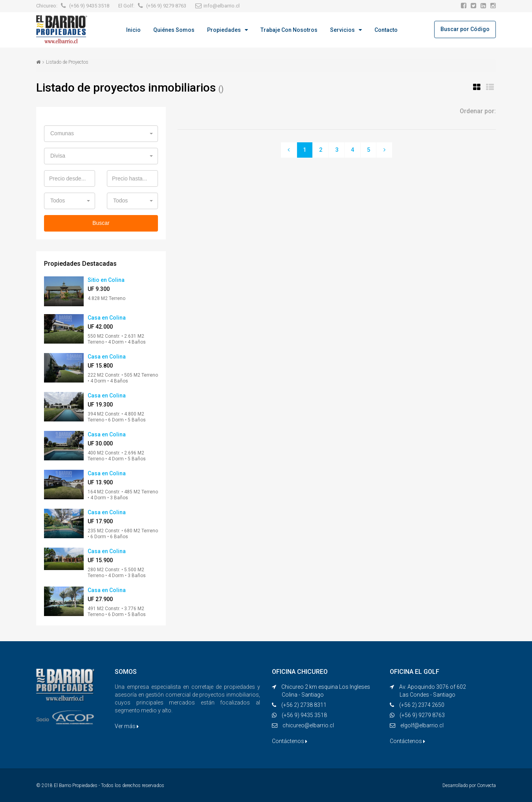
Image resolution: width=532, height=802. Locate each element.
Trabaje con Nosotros (289, 30)
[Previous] (288, 150)
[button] (101, 134)
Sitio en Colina (106, 280)
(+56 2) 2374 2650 (422, 705)
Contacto (386, 30)
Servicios (342, 30)
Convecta (486, 785)
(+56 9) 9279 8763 (422, 715)
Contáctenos (290, 741)
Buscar (101, 223)
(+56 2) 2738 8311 (304, 705)
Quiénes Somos (174, 30)
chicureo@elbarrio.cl (308, 725)
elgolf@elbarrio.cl (422, 725)
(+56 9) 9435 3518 (304, 715)
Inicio (133, 30)
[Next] (385, 150)
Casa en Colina (107, 318)
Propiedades (224, 30)
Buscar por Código (465, 29)
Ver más (127, 726)
